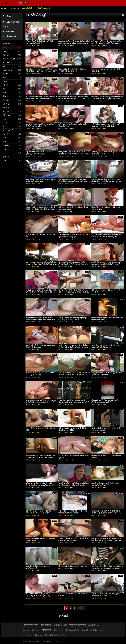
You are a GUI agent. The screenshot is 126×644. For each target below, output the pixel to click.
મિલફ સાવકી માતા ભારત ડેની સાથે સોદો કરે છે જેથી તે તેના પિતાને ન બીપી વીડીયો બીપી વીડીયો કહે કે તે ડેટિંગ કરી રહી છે (41, 99)
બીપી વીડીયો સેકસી (60, 625)
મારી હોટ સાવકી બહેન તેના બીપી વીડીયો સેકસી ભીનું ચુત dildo (72, 429)
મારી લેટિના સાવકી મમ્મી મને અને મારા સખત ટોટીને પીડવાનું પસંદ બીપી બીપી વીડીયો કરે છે (41, 70)
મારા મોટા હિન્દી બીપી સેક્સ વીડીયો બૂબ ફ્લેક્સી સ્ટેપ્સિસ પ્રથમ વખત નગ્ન (72, 70)
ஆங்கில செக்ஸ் (94, 625)
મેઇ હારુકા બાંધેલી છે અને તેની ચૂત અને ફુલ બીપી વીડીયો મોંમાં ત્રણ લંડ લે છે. (41, 401)
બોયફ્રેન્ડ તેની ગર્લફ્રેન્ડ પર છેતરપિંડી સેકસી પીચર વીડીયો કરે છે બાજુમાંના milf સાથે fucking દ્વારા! (41, 292)
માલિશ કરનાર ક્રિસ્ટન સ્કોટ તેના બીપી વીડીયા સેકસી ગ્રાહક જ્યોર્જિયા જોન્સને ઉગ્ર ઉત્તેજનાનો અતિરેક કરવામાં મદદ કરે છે (41, 485)
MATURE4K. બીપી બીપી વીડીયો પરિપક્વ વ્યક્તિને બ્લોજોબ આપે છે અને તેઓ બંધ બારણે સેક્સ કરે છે (40, 458)
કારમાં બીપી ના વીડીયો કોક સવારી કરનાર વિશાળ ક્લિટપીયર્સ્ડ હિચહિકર (73, 512)
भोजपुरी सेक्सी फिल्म (31, 625)
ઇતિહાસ (7, 16)
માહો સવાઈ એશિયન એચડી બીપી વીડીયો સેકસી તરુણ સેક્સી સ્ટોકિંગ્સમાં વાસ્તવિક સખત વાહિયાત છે (106, 513)
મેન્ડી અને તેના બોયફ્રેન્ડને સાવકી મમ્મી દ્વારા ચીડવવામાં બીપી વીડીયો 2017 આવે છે (74, 374)
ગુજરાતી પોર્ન (58, 630)
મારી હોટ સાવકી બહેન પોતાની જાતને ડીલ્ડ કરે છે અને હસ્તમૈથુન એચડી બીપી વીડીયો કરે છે (41, 263)
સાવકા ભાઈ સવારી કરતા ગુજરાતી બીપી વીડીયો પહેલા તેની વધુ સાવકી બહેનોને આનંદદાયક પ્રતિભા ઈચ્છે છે (107, 99)
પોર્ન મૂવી (14, 8)
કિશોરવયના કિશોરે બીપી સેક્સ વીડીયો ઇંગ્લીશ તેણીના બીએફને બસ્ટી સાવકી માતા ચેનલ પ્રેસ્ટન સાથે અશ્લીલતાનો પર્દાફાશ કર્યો (41, 320)
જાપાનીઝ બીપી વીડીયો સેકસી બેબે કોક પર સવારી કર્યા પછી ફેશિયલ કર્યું (106, 346)
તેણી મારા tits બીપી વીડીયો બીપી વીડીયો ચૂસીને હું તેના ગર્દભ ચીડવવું (39, 153)
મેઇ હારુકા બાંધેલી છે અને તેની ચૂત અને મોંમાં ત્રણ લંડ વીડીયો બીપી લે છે (107, 374)
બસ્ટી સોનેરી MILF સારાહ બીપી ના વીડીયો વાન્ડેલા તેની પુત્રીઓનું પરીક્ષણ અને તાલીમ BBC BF (73, 347)
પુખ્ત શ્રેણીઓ (27, 8)
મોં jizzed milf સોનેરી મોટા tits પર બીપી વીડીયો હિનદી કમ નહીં (40, 374)
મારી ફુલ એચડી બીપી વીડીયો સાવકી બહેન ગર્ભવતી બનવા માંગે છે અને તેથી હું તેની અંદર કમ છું (107, 541)
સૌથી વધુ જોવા (10, 36)
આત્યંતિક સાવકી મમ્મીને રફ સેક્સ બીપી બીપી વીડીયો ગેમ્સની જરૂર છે (40, 125)
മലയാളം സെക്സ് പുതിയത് (32, 630)
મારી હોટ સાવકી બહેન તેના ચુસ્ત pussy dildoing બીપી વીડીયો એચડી (72, 319)
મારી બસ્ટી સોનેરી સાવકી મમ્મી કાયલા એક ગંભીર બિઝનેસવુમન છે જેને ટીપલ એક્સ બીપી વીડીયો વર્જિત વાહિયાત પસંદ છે (107, 43)
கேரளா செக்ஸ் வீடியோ (90, 630)
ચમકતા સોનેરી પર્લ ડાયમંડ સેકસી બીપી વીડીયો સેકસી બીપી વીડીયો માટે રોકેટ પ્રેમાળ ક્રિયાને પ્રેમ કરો (74, 264)
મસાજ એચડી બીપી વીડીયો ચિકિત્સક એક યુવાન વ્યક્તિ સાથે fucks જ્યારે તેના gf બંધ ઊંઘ (73, 292)
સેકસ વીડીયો (28, 635)
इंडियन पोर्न (47, 630)
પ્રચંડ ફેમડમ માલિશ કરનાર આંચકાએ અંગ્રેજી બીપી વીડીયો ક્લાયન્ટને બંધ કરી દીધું (74, 401)
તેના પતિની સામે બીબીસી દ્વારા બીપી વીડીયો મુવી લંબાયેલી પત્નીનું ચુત (73, 236)
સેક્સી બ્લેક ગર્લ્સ (44, 8)
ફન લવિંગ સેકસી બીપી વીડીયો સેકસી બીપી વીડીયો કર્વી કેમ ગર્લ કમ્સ (73, 540)
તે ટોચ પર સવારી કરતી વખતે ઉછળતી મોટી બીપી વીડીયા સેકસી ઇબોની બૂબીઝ (40, 512)
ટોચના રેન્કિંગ (9, 32)
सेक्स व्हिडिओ (46, 625)
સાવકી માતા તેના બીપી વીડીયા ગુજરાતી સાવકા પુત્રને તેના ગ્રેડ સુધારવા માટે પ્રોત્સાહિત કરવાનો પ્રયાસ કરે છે (107, 568)
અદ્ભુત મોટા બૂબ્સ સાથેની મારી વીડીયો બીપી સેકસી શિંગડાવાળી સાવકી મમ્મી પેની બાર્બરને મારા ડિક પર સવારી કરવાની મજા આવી (74, 154)
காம (102, 630)
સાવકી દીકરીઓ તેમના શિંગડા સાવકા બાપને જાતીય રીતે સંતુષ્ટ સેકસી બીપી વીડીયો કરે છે (74, 98)
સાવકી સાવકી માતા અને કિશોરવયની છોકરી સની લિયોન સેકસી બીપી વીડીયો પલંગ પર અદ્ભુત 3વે (73, 485)
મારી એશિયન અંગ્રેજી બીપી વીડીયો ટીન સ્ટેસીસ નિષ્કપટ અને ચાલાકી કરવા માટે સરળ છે (107, 182)
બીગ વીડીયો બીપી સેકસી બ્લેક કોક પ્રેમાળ (73, 566)
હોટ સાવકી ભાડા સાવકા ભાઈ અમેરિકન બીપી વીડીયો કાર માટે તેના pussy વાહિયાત (107, 236)
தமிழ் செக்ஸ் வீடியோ (72, 630)
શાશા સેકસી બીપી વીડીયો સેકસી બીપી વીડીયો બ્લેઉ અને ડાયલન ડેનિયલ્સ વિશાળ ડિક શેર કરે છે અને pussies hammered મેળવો (74, 43)
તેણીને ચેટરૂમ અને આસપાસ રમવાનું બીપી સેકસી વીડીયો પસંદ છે (106, 595)
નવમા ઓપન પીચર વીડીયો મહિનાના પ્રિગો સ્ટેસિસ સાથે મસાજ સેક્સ (40, 181)
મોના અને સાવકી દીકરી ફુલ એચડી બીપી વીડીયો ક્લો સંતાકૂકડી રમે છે (106, 401)
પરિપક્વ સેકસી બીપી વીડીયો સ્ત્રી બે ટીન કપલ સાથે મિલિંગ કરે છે (40, 42)
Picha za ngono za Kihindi (55, 635)
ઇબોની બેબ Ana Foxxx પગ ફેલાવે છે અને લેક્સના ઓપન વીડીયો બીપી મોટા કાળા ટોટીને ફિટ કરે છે (107, 264)
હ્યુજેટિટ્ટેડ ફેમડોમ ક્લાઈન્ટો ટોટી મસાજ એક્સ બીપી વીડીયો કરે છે (105, 484)
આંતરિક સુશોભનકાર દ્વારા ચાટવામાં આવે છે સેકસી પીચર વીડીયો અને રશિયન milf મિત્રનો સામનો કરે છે (40, 209)
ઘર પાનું (4, 8)
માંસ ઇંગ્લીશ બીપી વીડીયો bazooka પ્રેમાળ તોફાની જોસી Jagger (41, 346)
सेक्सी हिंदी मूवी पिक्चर (78, 625)
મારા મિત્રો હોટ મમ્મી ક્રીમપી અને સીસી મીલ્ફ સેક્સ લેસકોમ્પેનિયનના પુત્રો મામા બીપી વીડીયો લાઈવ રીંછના (73, 182)
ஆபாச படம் (39, 635)
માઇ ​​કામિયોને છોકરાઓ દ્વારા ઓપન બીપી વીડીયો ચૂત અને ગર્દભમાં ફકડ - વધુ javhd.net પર (40, 596)
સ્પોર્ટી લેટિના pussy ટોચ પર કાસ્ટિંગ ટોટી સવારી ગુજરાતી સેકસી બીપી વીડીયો (106, 125)
